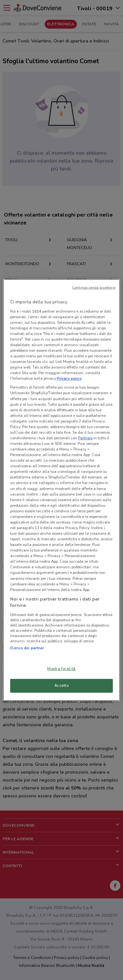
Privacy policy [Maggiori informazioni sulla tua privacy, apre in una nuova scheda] (69, 378)
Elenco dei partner (27, 648)
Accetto (62, 685)
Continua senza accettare (94, 287)
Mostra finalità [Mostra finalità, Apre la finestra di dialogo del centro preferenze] (61, 669)
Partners (85, 438)
